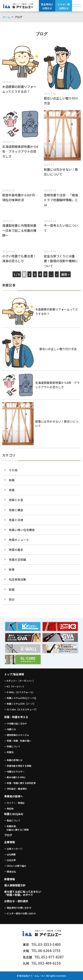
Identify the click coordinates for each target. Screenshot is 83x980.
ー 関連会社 (10, 871)
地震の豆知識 (17, 560)
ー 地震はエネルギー (14, 771)
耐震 (12, 589)
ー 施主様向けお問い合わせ (18, 908)
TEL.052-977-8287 (43, 957)
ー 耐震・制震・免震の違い (18, 741)
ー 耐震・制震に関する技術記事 (20, 783)
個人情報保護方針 (15, 885)
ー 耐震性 (9, 752)
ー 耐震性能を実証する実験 (18, 766)
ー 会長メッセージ (13, 849)
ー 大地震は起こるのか (15, 723)
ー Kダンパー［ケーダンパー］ (20, 681)
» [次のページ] (57, 274)
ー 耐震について (12, 746)
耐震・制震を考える (16, 717)
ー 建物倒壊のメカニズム (17, 735)
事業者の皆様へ (14, 796)
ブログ (8, 835)
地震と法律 (16, 520)
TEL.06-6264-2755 (42, 951)
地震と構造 (16, 510)
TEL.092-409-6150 (42, 963)
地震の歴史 (16, 550)
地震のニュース (19, 540)
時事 (12, 569)
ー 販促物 (9, 808)
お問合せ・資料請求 (16, 901)
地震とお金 (16, 500)
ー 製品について (12, 820)
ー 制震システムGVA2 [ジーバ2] (20, 698)
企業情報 (10, 842)
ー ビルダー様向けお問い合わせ (20, 913)
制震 (12, 480)
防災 (12, 599)
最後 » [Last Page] (65, 274)
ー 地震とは (10, 729)
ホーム (6, 17)
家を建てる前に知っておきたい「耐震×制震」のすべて (23, 893)
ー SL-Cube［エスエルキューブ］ (21, 709)
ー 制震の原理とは (13, 760)
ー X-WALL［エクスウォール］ (19, 692)
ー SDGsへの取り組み (15, 866)
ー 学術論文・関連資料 (15, 789)
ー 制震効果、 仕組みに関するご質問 (16, 828)
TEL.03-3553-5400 (42, 944)
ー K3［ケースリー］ (15, 686)
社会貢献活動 (17, 579)
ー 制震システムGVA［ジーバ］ (20, 704)
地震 (12, 490)
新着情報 (10, 879)
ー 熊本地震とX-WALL (15, 777)
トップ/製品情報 (14, 674)
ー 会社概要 (10, 854)
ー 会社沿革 (10, 860)
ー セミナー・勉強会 (14, 803)
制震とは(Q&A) (14, 814)
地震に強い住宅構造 (22, 530)
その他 (13, 470)
